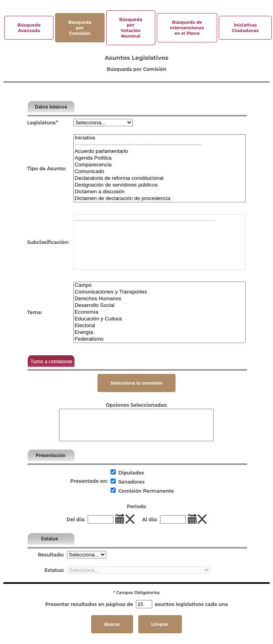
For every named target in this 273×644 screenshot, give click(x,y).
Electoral (159, 326)
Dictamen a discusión (159, 192)
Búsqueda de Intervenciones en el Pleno (187, 28)
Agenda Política (159, 158)
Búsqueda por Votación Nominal (131, 28)
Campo (159, 285)
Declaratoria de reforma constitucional (159, 178)
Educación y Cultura (159, 319)
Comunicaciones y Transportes (159, 292)
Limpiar (160, 624)
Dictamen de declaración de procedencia (159, 199)
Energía (159, 332)
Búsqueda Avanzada (29, 28)
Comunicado (159, 172)
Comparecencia (159, 165)
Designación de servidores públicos (159, 185)
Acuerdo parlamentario (159, 151)
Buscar (112, 624)
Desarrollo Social (159, 306)
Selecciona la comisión (136, 383)
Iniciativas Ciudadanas (245, 28)
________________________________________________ (159, 218)
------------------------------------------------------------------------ (159, 145)
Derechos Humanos (159, 299)
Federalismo (159, 339)
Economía (159, 312)
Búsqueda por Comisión (80, 28)
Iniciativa (159, 138)
